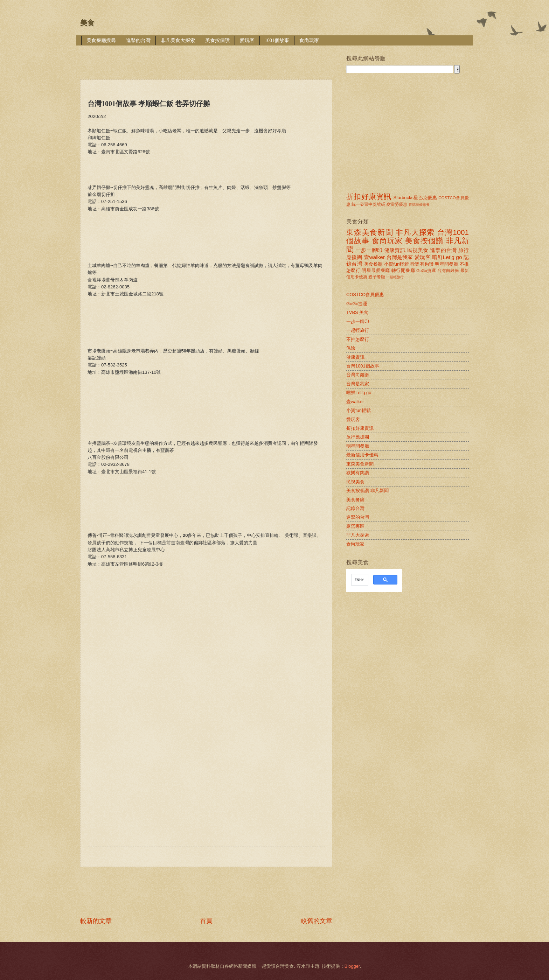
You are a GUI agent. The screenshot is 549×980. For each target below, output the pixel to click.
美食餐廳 (373, 264)
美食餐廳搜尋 (101, 40)
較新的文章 (96, 921)
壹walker (374, 257)
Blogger (352, 966)
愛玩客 (247, 40)
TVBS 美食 (357, 312)
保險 (351, 348)
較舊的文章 (317, 921)
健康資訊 (395, 250)
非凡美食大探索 (178, 40)
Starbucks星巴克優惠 (415, 198)
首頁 (206, 921)
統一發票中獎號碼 (368, 204)
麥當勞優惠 (397, 204)
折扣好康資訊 (369, 197)
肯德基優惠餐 (419, 205)
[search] (359, 580)
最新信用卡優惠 (362, 455)
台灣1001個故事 (363, 366)
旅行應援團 (358, 437)
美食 (87, 23)
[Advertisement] (208, 58)
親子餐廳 (377, 277)
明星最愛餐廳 (376, 270)
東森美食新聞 (370, 232)
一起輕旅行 (395, 277)
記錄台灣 (355, 508)
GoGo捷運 (426, 271)
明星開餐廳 (447, 264)
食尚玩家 (309, 40)
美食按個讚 (217, 40)
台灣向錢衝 (448, 271)
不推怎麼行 (358, 339)
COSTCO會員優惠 (365, 295)
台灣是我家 (400, 257)
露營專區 (355, 526)
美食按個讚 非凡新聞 (367, 491)
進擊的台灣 (138, 40)
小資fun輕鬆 (397, 264)
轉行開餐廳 (403, 270)
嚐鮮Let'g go (447, 257)
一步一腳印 (369, 250)
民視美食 (418, 250)
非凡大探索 (415, 232)
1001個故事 (277, 40)
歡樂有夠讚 (422, 264)
